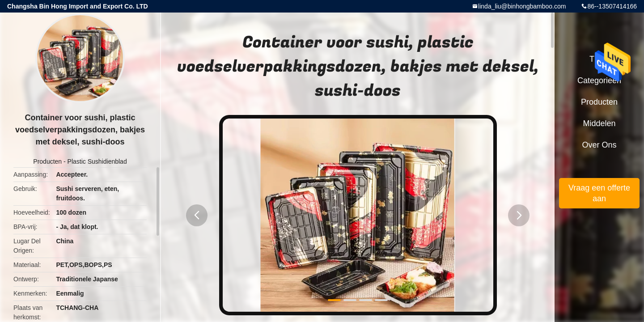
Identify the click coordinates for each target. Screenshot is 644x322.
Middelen (599, 123)
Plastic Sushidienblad (97, 161)
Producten (47, 161)
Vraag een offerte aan (599, 193)
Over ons (599, 145)
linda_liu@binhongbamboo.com (522, 6)
